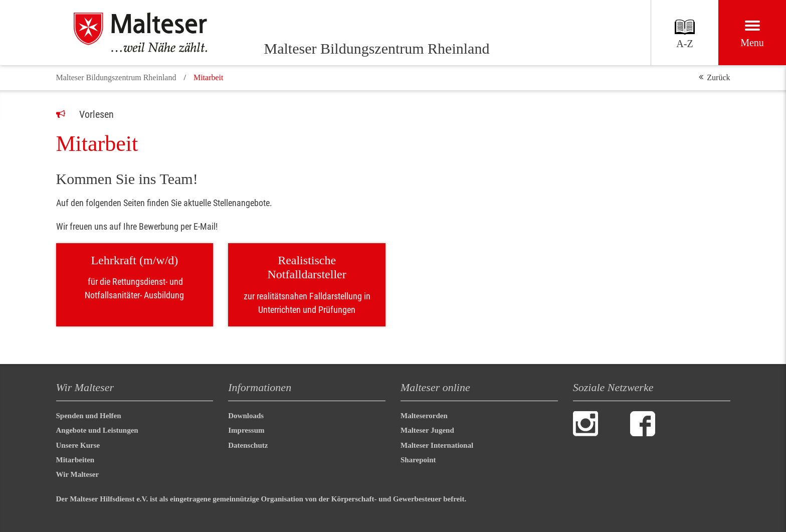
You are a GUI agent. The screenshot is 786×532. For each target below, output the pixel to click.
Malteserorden (424, 416)
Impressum (246, 430)
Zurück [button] (718, 77)
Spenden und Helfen (89, 416)
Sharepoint (418, 460)
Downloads (246, 416)
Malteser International (437, 445)
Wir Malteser (78, 474)
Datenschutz (248, 445)
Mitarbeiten (75, 460)
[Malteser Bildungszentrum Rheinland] (151, 33)
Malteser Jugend (427, 430)
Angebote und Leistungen (97, 430)
